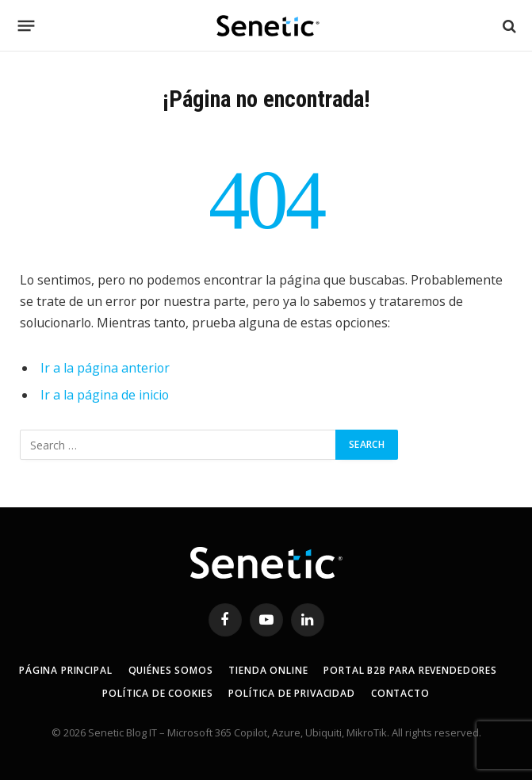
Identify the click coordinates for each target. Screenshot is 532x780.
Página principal (65, 670)
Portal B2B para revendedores (410, 670)
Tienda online (268, 670)
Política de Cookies (157, 693)
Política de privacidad (291, 693)
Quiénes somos (171, 670)
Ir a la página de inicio (105, 395)
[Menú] (27, 26)
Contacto (400, 693)
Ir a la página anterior (105, 368)
